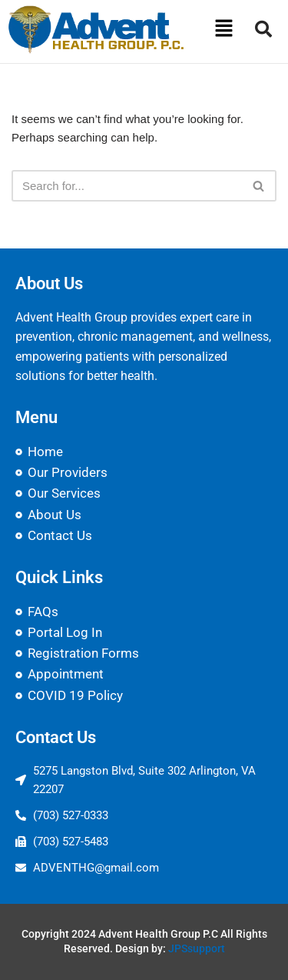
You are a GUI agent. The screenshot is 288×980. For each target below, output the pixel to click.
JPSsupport (197, 948)
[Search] (127, 186)
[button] (223, 29)
